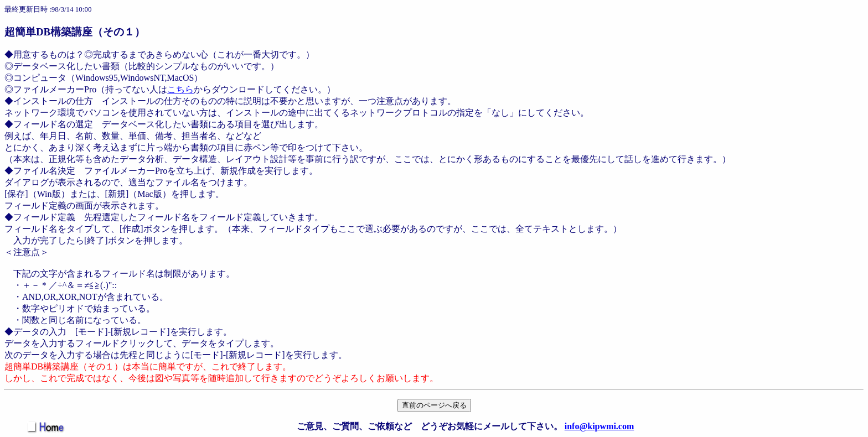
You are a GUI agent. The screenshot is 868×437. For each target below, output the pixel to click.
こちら (180, 89)
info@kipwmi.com (600, 426)
